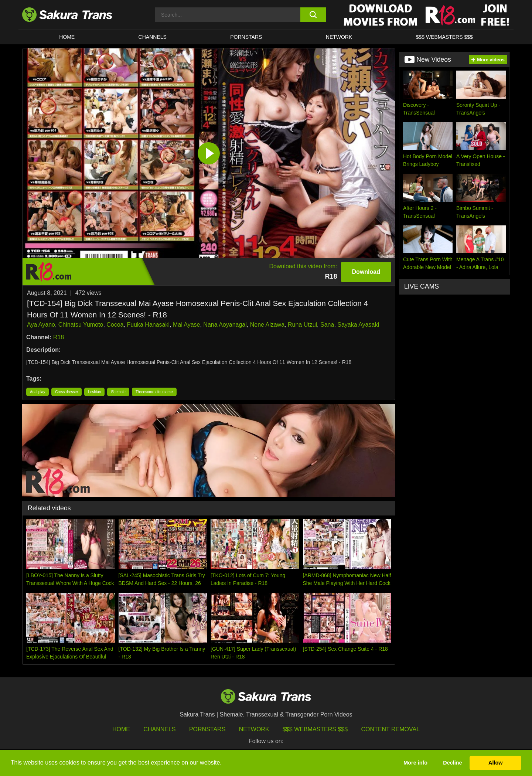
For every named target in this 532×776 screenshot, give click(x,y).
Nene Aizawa (267, 325)
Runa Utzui (302, 325)
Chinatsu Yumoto (81, 325)
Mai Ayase (187, 325)
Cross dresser (66, 392)
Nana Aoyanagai (225, 325)
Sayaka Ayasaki (358, 325)
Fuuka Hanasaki (148, 325)
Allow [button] (495, 763)
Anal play (37, 392)
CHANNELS (153, 37)
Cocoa (115, 325)
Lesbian (94, 392)
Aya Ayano (41, 325)
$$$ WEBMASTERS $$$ (444, 37)
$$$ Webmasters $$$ (315, 729)
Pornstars (207, 729)
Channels (159, 729)
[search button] (313, 15)
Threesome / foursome (154, 392)
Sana (327, 325)
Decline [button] (452, 763)
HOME (67, 37)
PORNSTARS (246, 37)
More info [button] (415, 763)
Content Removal (391, 729)
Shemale (118, 392)
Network (339, 37)
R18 (59, 337)
